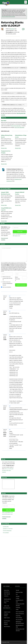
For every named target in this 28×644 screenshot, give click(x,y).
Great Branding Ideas (7, 531)
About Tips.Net (7, 594)
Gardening (18, 608)
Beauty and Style (19, 592)
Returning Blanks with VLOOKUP (8, 17)
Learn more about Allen (19, 127)
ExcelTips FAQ (6, 527)
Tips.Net (17, 590)
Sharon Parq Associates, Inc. (15, 642)
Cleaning (18, 596)
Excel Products (7, 621)
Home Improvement (20, 612)
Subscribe (20, 232)
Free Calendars (6, 533)
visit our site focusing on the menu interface (8, 470)
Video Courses (7, 618)
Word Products (7, 627)
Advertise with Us (7, 599)
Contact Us (6, 596)
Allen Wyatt (12, 29)
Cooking (17, 598)
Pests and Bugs (19, 618)
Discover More (4, 148)
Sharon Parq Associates (16, 126)
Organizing (18, 616)
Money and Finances (20, 614)
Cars (17, 594)
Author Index (7, 606)
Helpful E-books (7, 612)
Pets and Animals (19, 620)
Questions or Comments (8, 529)
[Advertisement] (8, 560)
